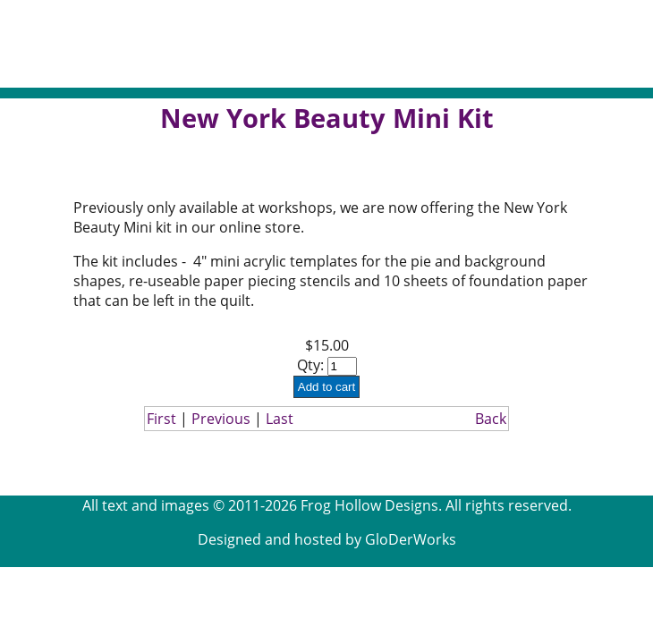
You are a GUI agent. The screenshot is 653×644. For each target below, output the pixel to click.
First (161, 419)
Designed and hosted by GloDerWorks (327, 539)
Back (491, 419)
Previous (221, 419)
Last (280, 419)
